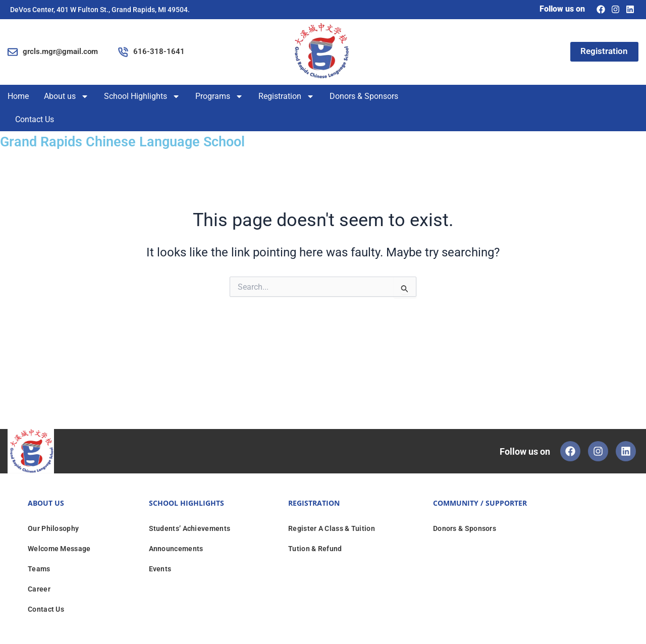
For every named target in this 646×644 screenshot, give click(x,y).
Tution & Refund (315, 548)
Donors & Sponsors (364, 96)
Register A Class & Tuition (332, 528)
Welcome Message (59, 548)
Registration (286, 96)
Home (18, 96)
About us (66, 96)
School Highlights (142, 96)
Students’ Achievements (190, 528)
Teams (39, 568)
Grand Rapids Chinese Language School (135, 141)
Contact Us (35, 119)
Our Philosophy (53, 528)
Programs (219, 96)
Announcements (176, 548)
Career (39, 588)
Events (160, 568)
